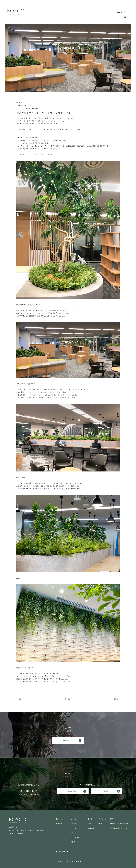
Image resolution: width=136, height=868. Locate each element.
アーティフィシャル (77, 837)
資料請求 (112, 791)
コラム (90, 824)
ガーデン (73, 819)
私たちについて (61, 819)
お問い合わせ (77, 791)
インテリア (74, 833)
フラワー (73, 842)
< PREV (19, 699)
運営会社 (113, 819)
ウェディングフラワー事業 (120, 824)
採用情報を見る (72, 740)
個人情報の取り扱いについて (120, 828)
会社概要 (59, 824)
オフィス (73, 828)
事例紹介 (91, 819)
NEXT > (117, 699)
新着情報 (91, 828)
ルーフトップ (75, 824)
